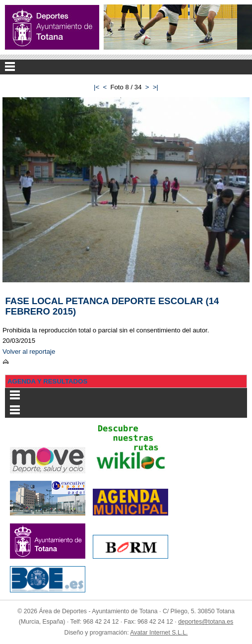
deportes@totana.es (206, 622)
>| (156, 87)
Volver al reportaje (29, 352)
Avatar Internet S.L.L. (159, 633)
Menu (126, 67)
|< (96, 87)
